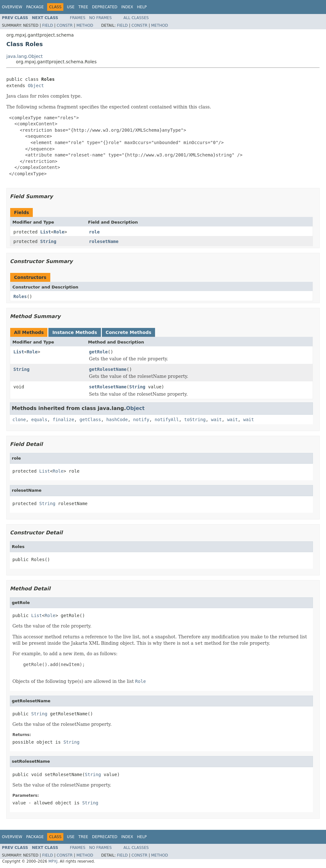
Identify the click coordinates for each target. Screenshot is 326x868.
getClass (90, 420)
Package (35, 7)
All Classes (136, 18)
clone (19, 420)
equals (39, 420)
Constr (65, 25)
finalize (63, 420)
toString (195, 420)
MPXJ (53, 861)
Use (71, 7)
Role (59, 232)
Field (47, 25)
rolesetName (104, 241)
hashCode (117, 420)
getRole (99, 352)
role (95, 232)
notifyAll (167, 420)
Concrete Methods (129, 332)
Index (127, 7)
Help (142, 7)
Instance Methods (74, 332)
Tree (83, 7)
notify (141, 420)
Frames (78, 18)
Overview (12, 7)
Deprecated (105, 7)
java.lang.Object (25, 56)
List (46, 232)
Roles (20, 296)
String (48, 241)
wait (216, 420)
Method (85, 25)
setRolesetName (108, 387)
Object (36, 86)
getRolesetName (108, 369)
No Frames (100, 18)
